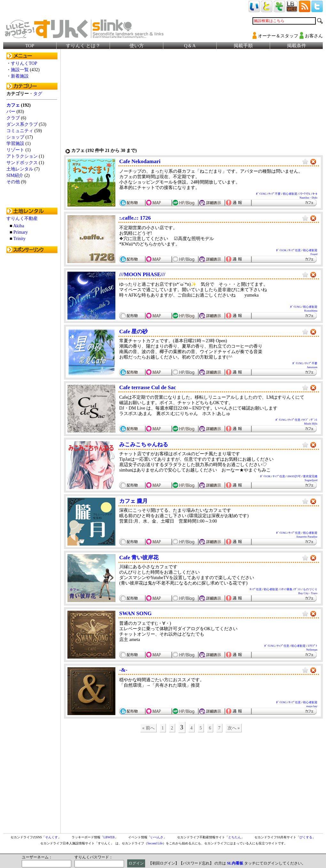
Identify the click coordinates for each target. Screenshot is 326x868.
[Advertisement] (32, 352)
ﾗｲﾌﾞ (306, 420)
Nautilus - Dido (308, 198)
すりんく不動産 (22, 219)
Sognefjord (311, 480)
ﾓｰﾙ (315, 194)
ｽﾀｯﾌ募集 (286, 589)
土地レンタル (20, 169)
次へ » (234, 728)
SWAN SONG (136, 613)
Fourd (314, 254)
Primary (21, 232)
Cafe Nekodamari (140, 161)
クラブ (13, 118)
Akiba (19, 226)
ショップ (15, 137)
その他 (13, 182)
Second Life (155, 843)
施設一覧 (20, 70)
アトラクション (22, 156)
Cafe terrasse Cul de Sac (148, 387)
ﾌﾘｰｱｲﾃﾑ (305, 194)
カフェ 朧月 (133, 501)
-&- (123, 670)
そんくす (51, 837)
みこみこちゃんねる (144, 445)
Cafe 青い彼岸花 (139, 558)
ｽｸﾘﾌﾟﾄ (313, 646)
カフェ (13, 105)
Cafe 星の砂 (133, 332)
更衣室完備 (310, 476)
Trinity (19, 239)
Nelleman (312, 650)
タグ (38, 94)
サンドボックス (22, 163)
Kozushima (311, 311)
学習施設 (15, 143)
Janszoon (312, 367)
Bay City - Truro (308, 593)
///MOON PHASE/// (142, 274)
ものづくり (310, 589)
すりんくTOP (24, 63)
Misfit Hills (311, 424)
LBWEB (109, 837)
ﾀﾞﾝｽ (314, 420)
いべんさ (157, 837)
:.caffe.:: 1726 (135, 218)
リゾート (15, 150)
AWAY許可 (294, 476)
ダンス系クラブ (22, 124)
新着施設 (20, 76)
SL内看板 (235, 863)
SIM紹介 (15, 175)
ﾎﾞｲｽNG (261, 194)
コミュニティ (20, 131)
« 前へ (148, 728)
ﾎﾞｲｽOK (281, 250)
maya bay (312, 706)
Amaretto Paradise (307, 537)
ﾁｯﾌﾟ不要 (275, 194)
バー (11, 112)
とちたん (235, 837)
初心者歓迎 (290, 194)
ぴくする (306, 837)
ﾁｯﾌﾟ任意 (295, 250)
